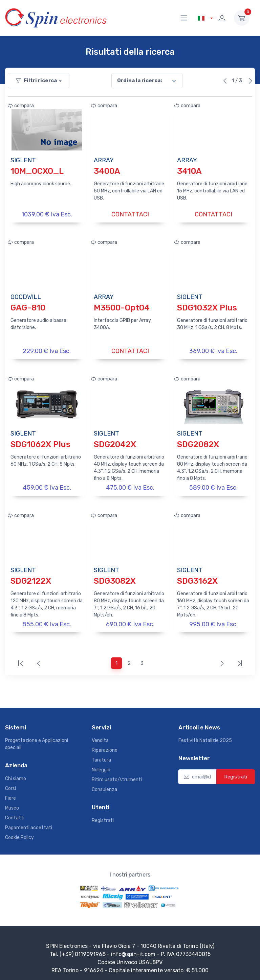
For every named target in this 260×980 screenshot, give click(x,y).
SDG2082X (198, 443)
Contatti (15, 815)
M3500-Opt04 (122, 307)
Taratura (101, 757)
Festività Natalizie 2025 (205, 738)
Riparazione (105, 748)
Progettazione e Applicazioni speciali (37, 741)
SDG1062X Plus (40, 443)
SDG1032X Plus (207, 307)
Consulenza (104, 787)
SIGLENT (23, 160)
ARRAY (104, 160)
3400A (107, 171)
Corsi (10, 786)
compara (21, 106)
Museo (12, 805)
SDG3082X (115, 579)
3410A (189, 171)
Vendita (100, 738)
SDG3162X (197, 579)
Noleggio (101, 767)
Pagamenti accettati (29, 825)
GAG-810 (28, 307)
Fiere (10, 796)
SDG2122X (31, 579)
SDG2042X (115, 443)
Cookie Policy (19, 835)
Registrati (103, 818)
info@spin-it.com (133, 951)
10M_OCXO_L (37, 171)
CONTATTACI (130, 214)
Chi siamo (16, 776)
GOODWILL (26, 296)
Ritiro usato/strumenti (117, 777)
